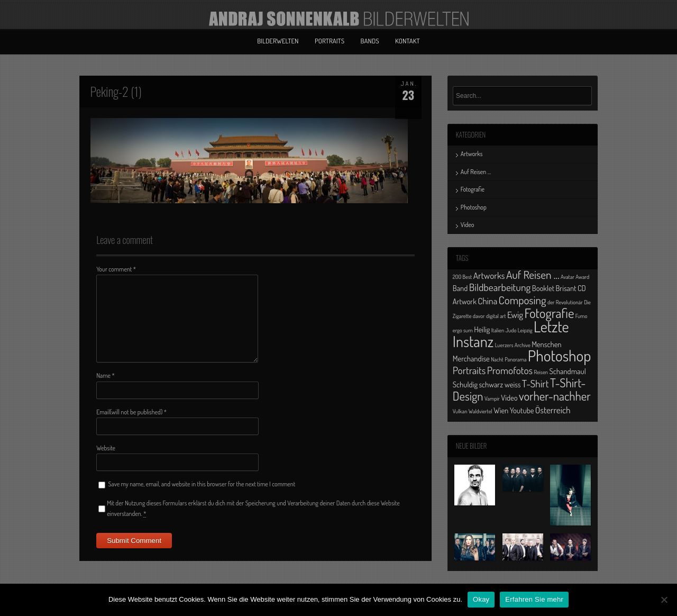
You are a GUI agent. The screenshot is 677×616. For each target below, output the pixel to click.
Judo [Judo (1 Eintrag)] (511, 330)
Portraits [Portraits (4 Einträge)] (469, 370)
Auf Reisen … (476, 172)
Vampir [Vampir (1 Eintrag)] (492, 398)
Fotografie (473, 189)
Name (106, 375)
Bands (370, 41)
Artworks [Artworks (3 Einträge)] (489, 275)
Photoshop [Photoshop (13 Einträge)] (560, 355)
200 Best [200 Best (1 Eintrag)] (462, 277)
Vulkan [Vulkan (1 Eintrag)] (460, 411)
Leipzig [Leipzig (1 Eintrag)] (525, 330)
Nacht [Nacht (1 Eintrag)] (497, 359)
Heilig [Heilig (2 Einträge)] (482, 329)
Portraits (330, 41)
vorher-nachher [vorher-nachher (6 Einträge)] (555, 396)
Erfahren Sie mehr (534, 599)
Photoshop (474, 207)
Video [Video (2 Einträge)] (509, 397)
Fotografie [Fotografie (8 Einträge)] (549, 313)
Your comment (116, 269)
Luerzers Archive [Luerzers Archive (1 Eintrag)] (513, 345)
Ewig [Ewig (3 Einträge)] (515, 314)
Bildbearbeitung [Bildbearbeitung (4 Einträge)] (500, 287)
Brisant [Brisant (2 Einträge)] (566, 288)
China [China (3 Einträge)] (487, 301)
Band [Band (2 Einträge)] (460, 288)
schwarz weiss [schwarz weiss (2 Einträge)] (500, 384)
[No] (664, 600)
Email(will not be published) (131, 412)
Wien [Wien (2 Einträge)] (501, 410)
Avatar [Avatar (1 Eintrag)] (568, 277)
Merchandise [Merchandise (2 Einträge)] (471, 358)
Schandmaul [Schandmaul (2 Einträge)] (568, 371)
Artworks (472, 154)
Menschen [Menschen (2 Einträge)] (546, 344)
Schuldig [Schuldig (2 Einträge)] (465, 384)
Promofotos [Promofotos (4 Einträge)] (510, 370)
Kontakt (408, 41)
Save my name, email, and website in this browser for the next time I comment (202, 484)
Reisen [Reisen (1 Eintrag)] (541, 372)
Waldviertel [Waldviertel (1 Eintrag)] (481, 411)
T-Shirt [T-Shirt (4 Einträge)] (536, 383)
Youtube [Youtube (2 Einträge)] (522, 410)
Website (106, 448)
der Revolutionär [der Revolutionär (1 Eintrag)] (565, 302)
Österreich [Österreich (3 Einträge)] (553, 410)
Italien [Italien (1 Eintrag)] (498, 330)
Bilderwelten (278, 41)
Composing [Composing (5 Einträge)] (523, 300)
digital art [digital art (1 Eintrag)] (496, 316)
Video (468, 225)
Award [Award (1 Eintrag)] (582, 277)
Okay (481, 599)
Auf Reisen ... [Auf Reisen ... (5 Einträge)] (533, 274)
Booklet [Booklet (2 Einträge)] (543, 288)
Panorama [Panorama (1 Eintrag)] (515, 359)
